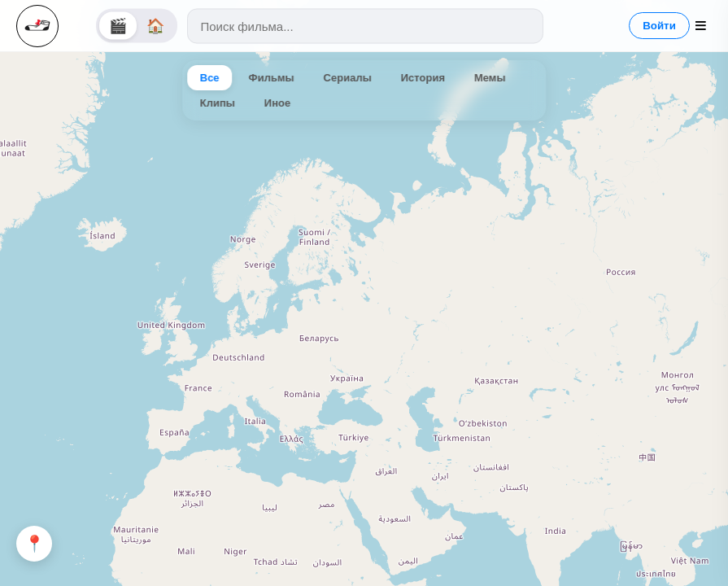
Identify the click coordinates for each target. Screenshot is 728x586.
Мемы (490, 78)
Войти (659, 26)
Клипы (218, 103)
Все (210, 78)
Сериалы (348, 78)
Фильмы (272, 78)
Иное (277, 103)
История (423, 78)
